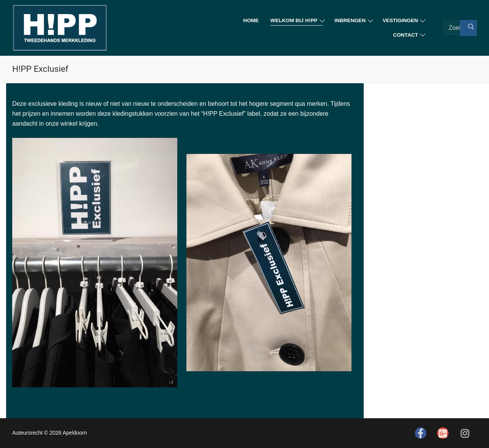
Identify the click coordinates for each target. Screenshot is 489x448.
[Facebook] (421, 433)
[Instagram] (465, 433)
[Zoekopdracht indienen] (468, 28)
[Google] (443, 433)
